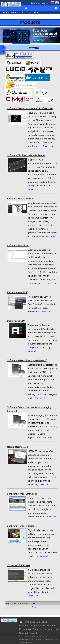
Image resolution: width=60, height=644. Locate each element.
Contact (35, 3)
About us (42, 622)
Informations (51, 629)
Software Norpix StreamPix (22, 494)
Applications (38, 625)
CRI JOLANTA (42, 636)
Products (24, 625)
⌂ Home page (27, 622)
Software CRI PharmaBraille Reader (26, 155)
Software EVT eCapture (20, 199)
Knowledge (25, 629)
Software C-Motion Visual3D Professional (30, 108)
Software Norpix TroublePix (22, 526)
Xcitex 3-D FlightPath (19, 565)
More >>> (48, 146)
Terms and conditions (47, 639)
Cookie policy (25, 642)
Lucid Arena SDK (16, 321)
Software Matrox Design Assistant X (27, 360)
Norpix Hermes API (17, 447)
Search (45, 3)
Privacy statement (28, 639)
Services (51, 625)
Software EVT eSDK (18, 245)
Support (37, 629)
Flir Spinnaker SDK (17, 292)
